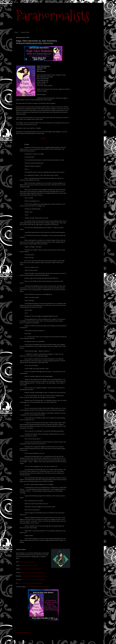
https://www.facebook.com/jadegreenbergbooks (34, 580)
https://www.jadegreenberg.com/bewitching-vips (38, 587)
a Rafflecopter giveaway (23, 632)
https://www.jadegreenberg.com (27, 562)
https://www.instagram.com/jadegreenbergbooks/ (30, 583)
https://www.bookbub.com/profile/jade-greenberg (34, 576)
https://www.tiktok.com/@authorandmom (31, 569)
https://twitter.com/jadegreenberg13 (29, 565)
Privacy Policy (25, 32)
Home (16, 32)
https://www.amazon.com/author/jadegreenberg (33, 572)
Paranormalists (53, 16)
